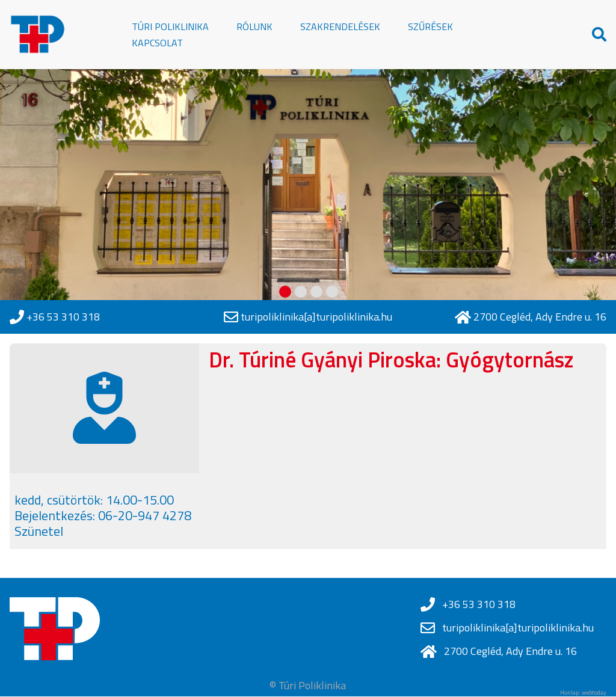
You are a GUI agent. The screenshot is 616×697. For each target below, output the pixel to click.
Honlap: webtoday (583, 693)
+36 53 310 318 (63, 317)
